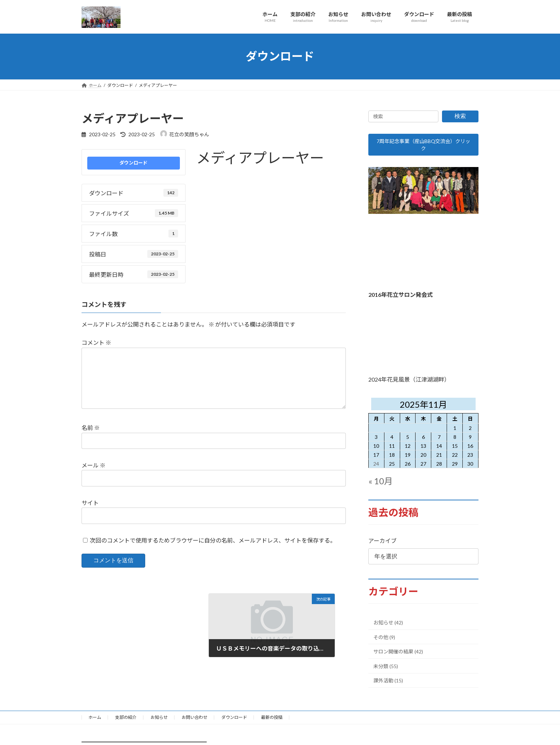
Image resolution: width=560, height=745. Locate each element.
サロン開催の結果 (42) (398, 655)
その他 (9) (384, 641)
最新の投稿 (272, 721)
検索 (460, 116)
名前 (91, 439)
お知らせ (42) (388, 626)
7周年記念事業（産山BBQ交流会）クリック (423, 146)
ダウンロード (133, 163)
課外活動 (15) (388, 684)
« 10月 (380, 484)
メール (94, 477)
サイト (90, 514)
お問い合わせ (195, 721)
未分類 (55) (386, 670)
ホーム (95, 721)
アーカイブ (382, 544)
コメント (96, 342)
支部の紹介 (126, 721)
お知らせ (159, 721)
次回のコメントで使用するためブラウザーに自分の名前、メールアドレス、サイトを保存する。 (213, 552)
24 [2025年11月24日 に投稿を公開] (377, 467)
